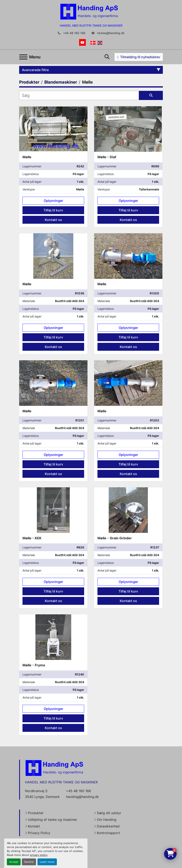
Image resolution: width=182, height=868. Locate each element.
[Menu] (23, 57)
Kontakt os (53, 220)
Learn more (47, 862)
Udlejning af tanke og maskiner (52, 820)
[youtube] (82, 42)
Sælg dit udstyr (109, 813)
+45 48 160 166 (74, 33)
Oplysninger (53, 201)
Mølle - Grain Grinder (115, 538)
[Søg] (79, 95)
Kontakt (34, 826)
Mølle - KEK (32, 538)
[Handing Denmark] (54, 768)
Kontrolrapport (108, 833)
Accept (14, 862)
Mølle (27, 157)
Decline (29, 862)
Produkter (36, 813)
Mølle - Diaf (107, 157)
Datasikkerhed (108, 826)
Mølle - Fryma (34, 665)
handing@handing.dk (82, 797)
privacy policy (39, 855)
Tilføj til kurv (53, 210)
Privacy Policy (39, 833)
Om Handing (107, 820)
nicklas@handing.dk (110, 33)
